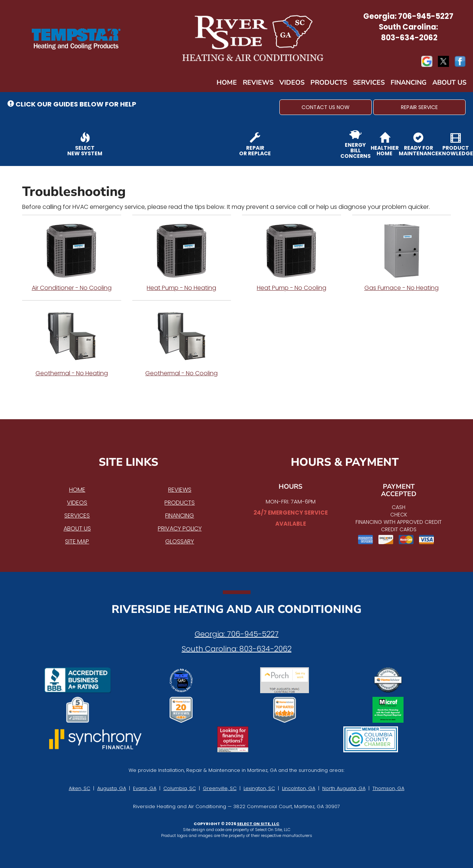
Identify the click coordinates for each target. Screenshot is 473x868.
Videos (292, 82)
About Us (449, 82)
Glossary (180, 541)
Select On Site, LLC (258, 824)
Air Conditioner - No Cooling (72, 257)
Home (227, 82)
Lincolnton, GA (299, 788)
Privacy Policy (180, 528)
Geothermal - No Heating (72, 343)
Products (329, 82)
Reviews (258, 82)
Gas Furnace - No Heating (402, 257)
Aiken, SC (79, 788)
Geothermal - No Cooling (182, 343)
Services (369, 82)
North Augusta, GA (344, 788)
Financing (409, 82)
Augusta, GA (112, 788)
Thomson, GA (388, 788)
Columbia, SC (180, 788)
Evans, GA (145, 788)
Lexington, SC (259, 788)
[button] (326, 107)
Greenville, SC (220, 788)
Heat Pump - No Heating (182, 257)
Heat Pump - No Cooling (292, 257)
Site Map (77, 541)
